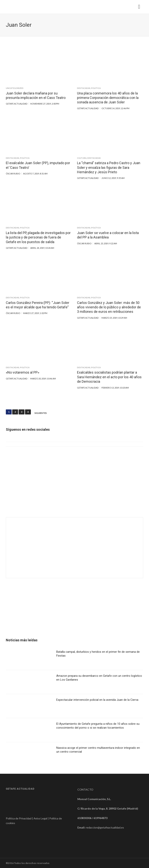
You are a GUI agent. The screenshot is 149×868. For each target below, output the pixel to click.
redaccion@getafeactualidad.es (105, 827)
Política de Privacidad (19, 818)
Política (96, 88)
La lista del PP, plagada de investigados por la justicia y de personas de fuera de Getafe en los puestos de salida (38, 237)
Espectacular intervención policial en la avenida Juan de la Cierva (97, 700)
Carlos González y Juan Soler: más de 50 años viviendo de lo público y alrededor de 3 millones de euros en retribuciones (109, 307)
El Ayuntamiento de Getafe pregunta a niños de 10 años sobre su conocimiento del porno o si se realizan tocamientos (98, 726)
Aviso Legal (40, 818)
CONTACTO (85, 790)
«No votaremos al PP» (23, 372)
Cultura (82, 158)
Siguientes (41, 413)
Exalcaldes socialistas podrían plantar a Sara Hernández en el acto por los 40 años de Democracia (109, 377)
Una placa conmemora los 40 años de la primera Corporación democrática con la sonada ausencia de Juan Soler (108, 98)
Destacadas (84, 88)
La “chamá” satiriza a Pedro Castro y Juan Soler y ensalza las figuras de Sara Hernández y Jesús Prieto (109, 167)
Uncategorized (15, 88)
